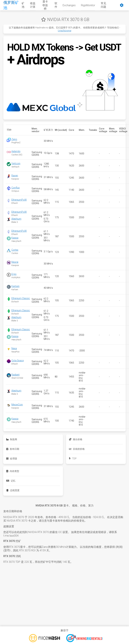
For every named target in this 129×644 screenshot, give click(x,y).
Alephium (16, 219)
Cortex (15, 250)
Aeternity (16, 151)
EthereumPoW (19, 200)
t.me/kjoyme (65, 31)
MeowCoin (17, 405)
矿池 (23, 5)
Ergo (14, 274)
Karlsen (15, 286)
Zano (14, 139)
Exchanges (69, 5)
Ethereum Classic (21, 298)
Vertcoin (16, 163)
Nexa (14, 348)
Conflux (16, 188)
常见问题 (103, 5)
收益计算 (33, 5)
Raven (15, 176)
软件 (56, 5)
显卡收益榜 (45, 5)
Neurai (15, 262)
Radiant (15, 375)
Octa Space (18, 361)
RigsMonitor (88, 5)
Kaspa (15, 238)
